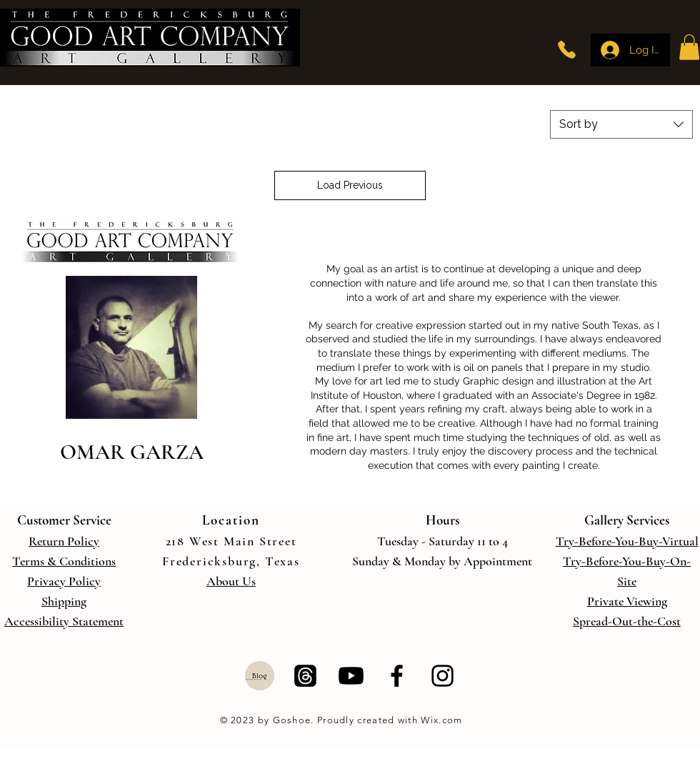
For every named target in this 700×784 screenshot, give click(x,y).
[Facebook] (397, 676)
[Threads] (305, 676)
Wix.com (440, 720)
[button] (689, 47)
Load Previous (350, 185)
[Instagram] (442, 676)
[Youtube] (351, 676)
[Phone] (567, 50)
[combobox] (621, 124)
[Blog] (260, 676)
